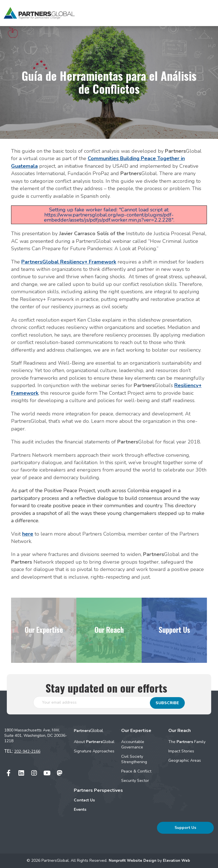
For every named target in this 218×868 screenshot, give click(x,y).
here (28, 534)
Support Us (185, 828)
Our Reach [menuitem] (180, 731)
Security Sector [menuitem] (135, 781)
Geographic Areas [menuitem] (185, 760)
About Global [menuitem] (94, 742)
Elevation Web (178, 860)
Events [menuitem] (80, 809)
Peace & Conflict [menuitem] (136, 771)
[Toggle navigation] (204, 13)
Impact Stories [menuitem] (181, 751)
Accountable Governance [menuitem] (133, 744)
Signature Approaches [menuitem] (94, 751)
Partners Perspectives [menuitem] (98, 790)
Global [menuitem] (88, 731)
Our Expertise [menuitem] (136, 731)
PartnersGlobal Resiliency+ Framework (69, 262)
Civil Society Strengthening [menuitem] (134, 759)
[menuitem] (98, 800)
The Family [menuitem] (187, 742)
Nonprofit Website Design (133, 860)
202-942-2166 (27, 751)
